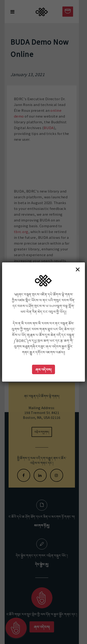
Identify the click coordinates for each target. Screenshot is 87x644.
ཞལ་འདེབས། (44, 369)
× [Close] (78, 269)
